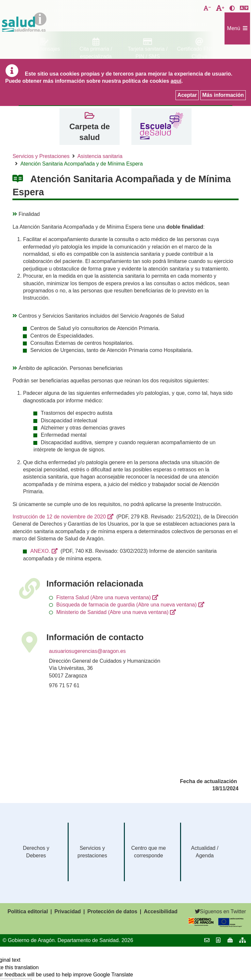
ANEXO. (40, 551)
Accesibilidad (161, 911)
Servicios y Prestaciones (41, 156)
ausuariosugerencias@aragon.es (87, 651)
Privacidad (67, 911)
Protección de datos (112, 911)
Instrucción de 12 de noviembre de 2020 (59, 517)
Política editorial (28, 911)
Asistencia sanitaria (100, 156)
